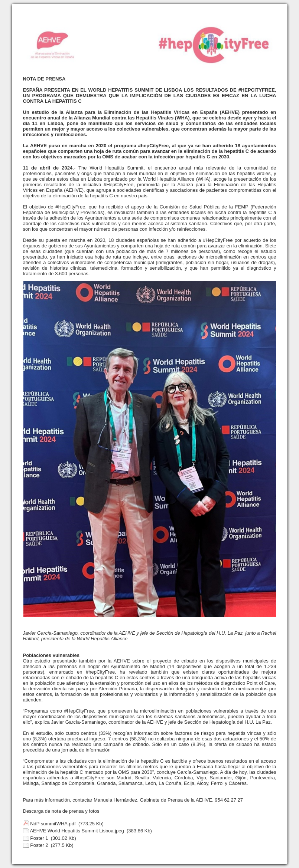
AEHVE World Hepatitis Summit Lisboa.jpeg (77, 831)
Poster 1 (39, 838)
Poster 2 (39, 845)
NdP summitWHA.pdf (53, 824)
